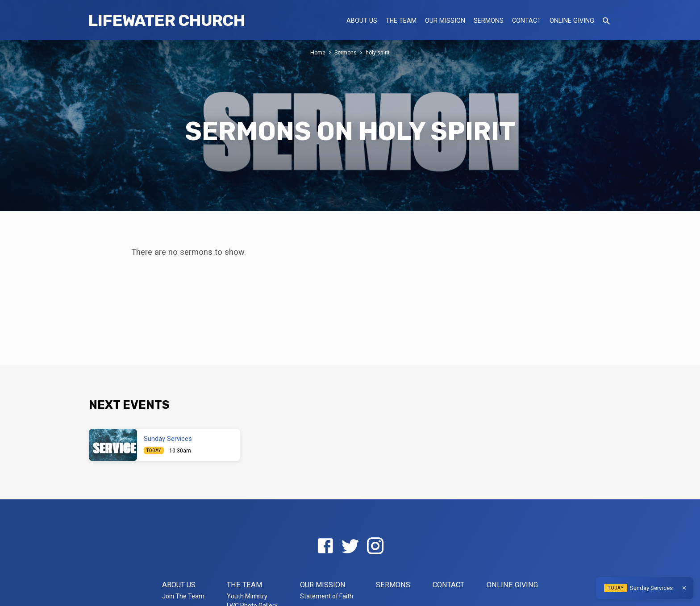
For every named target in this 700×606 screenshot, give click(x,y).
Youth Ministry (247, 596)
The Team (401, 21)
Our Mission (445, 21)
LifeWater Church (167, 20)
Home (318, 52)
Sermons (489, 21)
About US (362, 21)
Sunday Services (168, 439)
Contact (527, 21)
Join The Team (183, 596)
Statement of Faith (327, 596)
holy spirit (378, 52)
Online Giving (572, 21)
